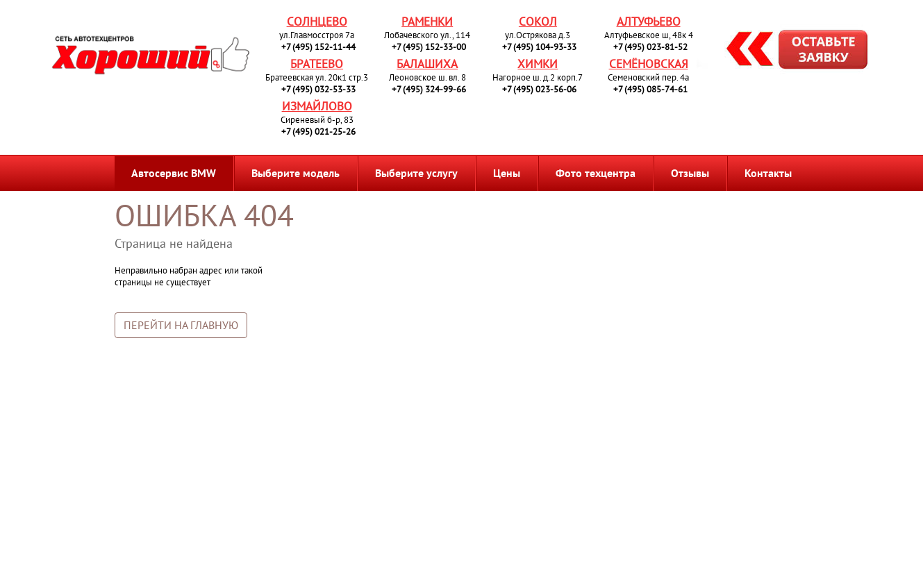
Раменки (427, 22)
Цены (507, 173)
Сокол (538, 22)
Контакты (768, 173)
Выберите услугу (416, 173)
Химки (538, 64)
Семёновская (649, 64)
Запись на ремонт (786, 51)
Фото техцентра (596, 173)
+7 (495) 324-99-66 (429, 89)
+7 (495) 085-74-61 (650, 89)
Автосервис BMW (174, 173)
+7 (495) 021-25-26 (318, 132)
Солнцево (317, 22)
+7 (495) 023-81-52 (650, 47)
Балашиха (427, 64)
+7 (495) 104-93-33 (539, 47)
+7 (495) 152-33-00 (429, 47)
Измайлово (317, 106)
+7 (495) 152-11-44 (318, 47)
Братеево (317, 64)
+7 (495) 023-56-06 (539, 89)
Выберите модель (296, 173)
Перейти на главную (181, 325)
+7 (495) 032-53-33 (318, 89)
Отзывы (690, 173)
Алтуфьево (649, 22)
